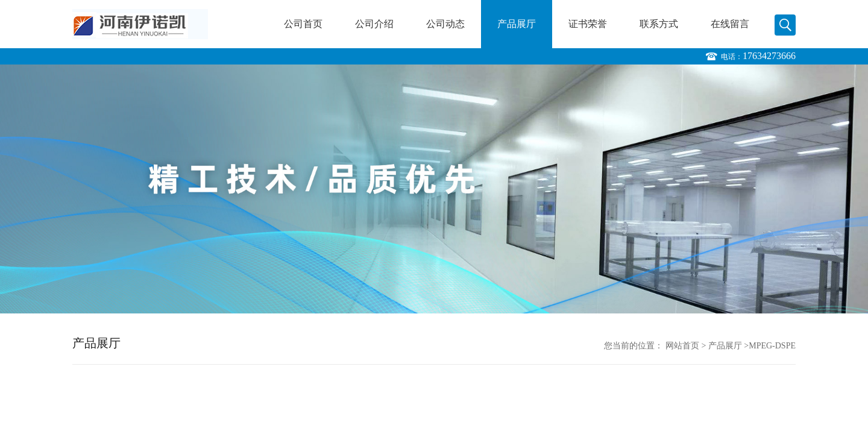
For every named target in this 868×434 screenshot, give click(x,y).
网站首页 (682, 346)
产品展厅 (517, 24)
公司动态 (445, 24)
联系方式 (659, 24)
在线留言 (730, 24)
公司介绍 (374, 24)
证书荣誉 (588, 24)
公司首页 (303, 24)
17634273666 (769, 56)
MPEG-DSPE (772, 346)
